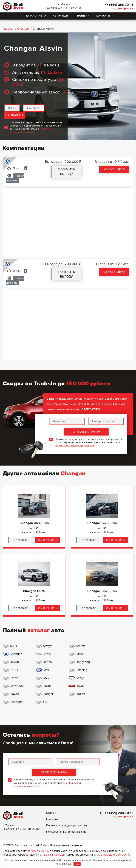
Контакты (103, 16)
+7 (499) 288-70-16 (119, 5)
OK (77, 864)
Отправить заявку (86, 432)
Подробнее (21, 540)
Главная (8, 29)
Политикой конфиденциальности (31, 131)
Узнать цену (114, 169)
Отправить (15, 115)
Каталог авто (36, 16)
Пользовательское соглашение (66, 816)
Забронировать (47, 540)
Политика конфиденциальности (66, 810)
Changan (23, 29)
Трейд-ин (83, 16)
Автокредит (61, 16)
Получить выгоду (66, 172)
